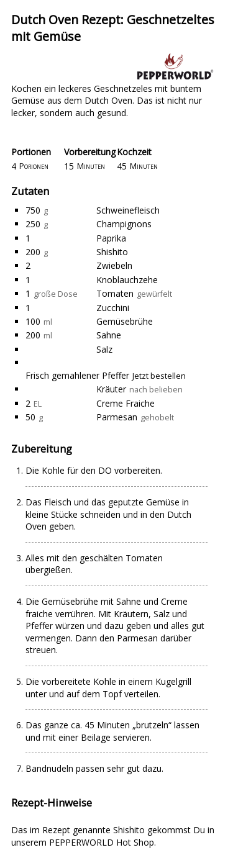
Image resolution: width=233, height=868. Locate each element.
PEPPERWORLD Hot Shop (102, 842)
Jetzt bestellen (159, 376)
